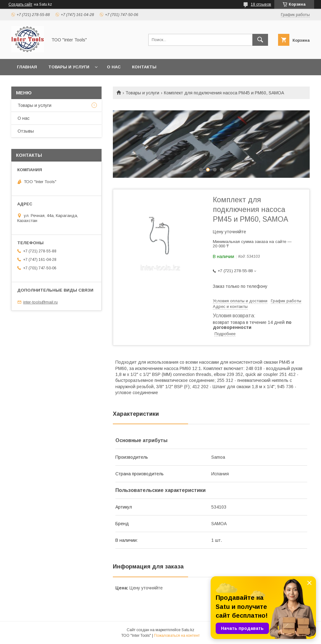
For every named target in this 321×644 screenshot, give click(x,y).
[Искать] (260, 40)
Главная (27, 67)
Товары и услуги (69, 67)
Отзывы (26, 131)
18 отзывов (261, 4)
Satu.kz (188, 630)
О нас (114, 67)
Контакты (144, 67)
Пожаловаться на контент (177, 636)
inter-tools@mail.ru (40, 302)
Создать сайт (20, 4)
